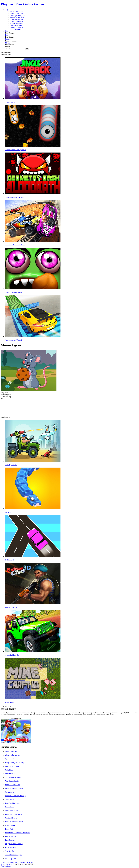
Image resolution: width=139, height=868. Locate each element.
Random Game (6, 866)
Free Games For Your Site (24, 862)
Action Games (16, 12)
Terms (3, 864)
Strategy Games (16, 21)
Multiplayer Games (18, 23)
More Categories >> (17, 29)
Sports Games (16, 25)
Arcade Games (17, 17)
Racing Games (17, 14)
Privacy (9, 864)
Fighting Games (16, 27)
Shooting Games (17, 15)
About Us (11, 862)
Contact (4, 862)
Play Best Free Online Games (23, 4)
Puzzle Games (16, 19)
